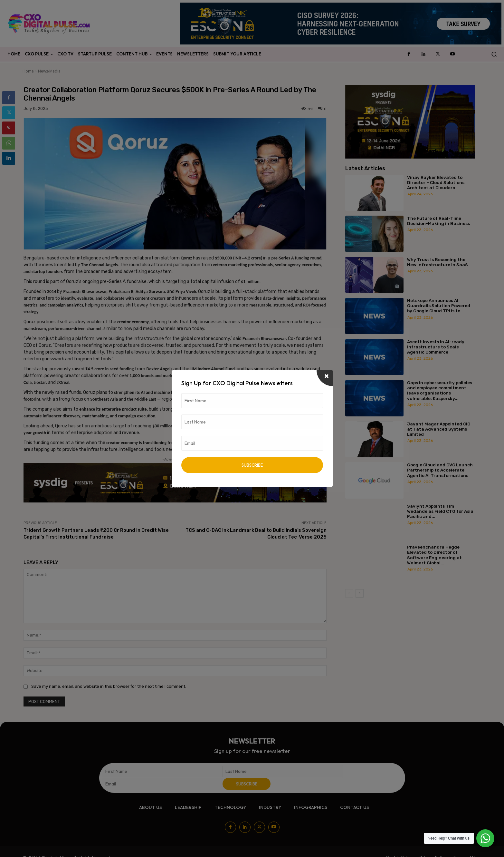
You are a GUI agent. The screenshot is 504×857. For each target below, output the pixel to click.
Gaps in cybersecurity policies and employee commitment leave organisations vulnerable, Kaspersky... (440, 390)
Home (28, 71)
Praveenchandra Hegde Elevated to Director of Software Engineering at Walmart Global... (434, 555)
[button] (494, 54)
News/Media (49, 71)
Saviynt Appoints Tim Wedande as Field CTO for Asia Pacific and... (440, 511)
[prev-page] (349, 593)
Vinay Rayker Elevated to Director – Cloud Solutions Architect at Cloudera (436, 182)
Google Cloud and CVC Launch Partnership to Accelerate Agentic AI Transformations (440, 470)
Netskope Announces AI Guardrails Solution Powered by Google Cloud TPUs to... (439, 306)
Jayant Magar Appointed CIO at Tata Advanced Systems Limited (439, 429)
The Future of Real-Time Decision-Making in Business (438, 221)
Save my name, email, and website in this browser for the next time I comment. (109, 686)
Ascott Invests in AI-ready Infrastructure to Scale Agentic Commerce (436, 347)
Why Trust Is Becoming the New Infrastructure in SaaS (437, 262)
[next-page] (360, 593)
